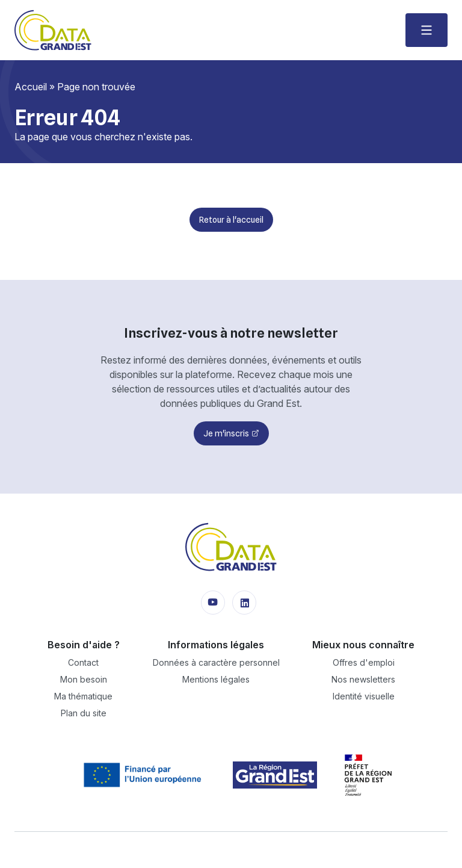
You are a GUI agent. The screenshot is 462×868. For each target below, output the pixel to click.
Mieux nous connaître (363, 645)
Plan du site (84, 713)
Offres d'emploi (364, 662)
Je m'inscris (226, 433)
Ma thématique (83, 696)
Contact (83, 662)
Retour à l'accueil (231, 220)
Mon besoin (84, 679)
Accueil (31, 87)
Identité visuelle (364, 696)
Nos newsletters (363, 679)
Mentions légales (216, 679)
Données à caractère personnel (216, 662)
